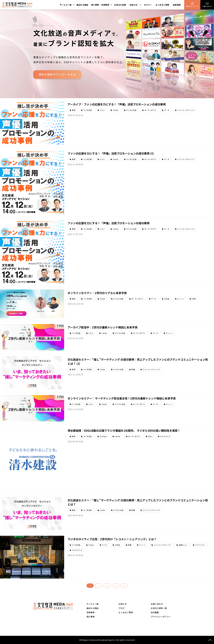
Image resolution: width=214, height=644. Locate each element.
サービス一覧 (66, 5)
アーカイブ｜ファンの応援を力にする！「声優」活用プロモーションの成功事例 (117, 104)
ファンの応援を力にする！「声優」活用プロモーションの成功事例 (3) (111, 153)
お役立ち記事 (120, 5)
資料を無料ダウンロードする (57, 74)
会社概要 (155, 612)
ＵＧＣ (102, 110)
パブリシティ (200, 545)
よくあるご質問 (162, 5)
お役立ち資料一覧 (159, 608)
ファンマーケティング (186, 110)
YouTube (103, 436)
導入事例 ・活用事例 (100, 5)
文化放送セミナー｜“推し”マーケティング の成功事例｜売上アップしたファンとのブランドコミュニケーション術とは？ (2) (138, 361)
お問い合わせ (207, 6)
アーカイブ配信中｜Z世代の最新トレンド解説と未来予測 (102, 327)
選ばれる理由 (82, 5)
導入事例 (91, 617)
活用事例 (91, 612)
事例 (74, 110)
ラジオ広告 (88, 110)
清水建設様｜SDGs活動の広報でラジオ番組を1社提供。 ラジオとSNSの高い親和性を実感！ (124, 430)
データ (167, 110)
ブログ (122, 608)
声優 (133, 369)
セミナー (148, 5)
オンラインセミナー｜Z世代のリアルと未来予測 (97, 293)
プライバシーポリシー (161, 617)
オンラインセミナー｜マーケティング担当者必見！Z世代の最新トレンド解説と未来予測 (122, 398)
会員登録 (177, 5)
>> (124, 586)
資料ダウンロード (192, 6)
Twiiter (116, 110)
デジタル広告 (131, 110)
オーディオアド (150, 110)
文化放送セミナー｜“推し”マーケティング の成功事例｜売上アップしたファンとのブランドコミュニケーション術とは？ (138, 502)
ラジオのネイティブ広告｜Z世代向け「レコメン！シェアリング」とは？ (112, 539)
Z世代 (194, 299)
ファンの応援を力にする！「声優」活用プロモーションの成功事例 (109, 223)
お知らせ (133, 5)
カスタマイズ (165, 436)
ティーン (180, 299)
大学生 (167, 299)
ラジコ (104, 545)
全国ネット (183, 545)
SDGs (150, 436)
